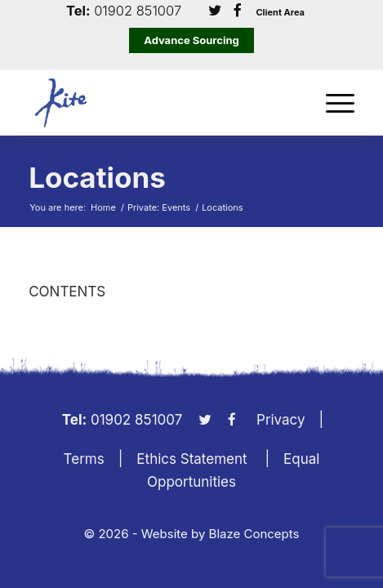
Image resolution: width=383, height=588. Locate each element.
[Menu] (332, 103)
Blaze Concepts (254, 534)
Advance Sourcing (191, 40)
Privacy (281, 420)
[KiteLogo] (159, 103)
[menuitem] (332, 103)
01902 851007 (138, 11)
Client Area (280, 13)
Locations (97, 177)
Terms (84, 459)
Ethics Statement (191, 459)
